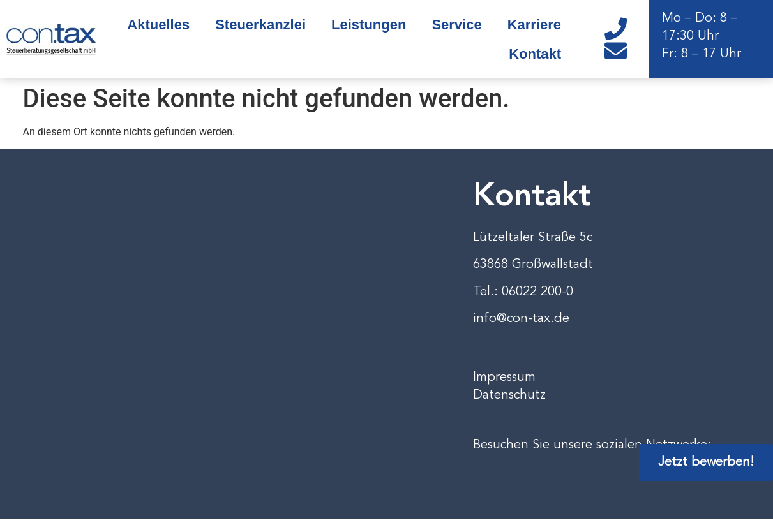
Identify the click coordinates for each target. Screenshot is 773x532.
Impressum (504, 378)
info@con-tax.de (521, 319)
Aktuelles (158, 25)
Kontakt (535, 54)
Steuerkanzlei (260, 25)
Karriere (534, 25)
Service (456, 25)
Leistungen (369, 25)
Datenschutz (509, 395)
